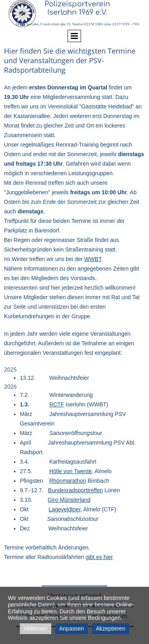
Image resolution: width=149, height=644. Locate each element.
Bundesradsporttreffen (75, 490)
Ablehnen (36, 629)
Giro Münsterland (69, 500)
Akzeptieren (110, 629)
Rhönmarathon (68, 481)
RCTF (57, 404)
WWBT (93, 259)
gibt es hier (99, 557)
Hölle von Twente (71, 471)
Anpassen (72, 629)
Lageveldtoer (64, 509)
